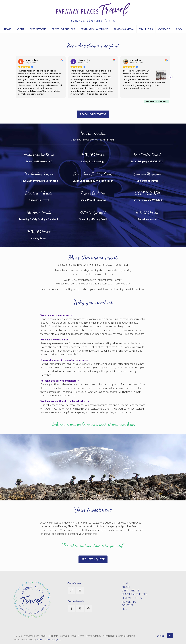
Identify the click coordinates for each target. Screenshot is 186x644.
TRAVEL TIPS (129, 602)
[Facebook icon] (155, 636)
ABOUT (126, 587)
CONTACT (127, 605)
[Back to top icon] (170, 636)
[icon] (163, 636)
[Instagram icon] (161, 636)
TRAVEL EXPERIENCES (134, 594)
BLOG (125, 609)
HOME (125, 583)
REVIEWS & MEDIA (132, 598)
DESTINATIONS (130, 590)
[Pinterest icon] (158, 636)
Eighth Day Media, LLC (49, 639)
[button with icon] (71, 590)
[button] (170, 77)
